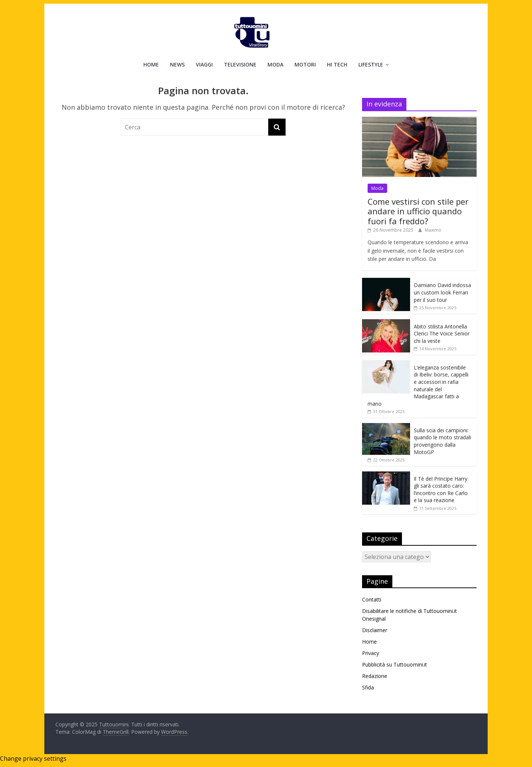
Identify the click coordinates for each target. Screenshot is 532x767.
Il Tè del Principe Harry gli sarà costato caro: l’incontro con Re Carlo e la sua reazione (441, 490)
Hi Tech (337, 64)
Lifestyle (371, 64)
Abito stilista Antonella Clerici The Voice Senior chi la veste (442, 334)
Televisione (240, 64)
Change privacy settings (33, 759)
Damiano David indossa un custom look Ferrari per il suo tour (442, 292)
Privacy (371, 653)
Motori (305, 64)
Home (151, 64)
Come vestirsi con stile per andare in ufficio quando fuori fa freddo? (418, 211)
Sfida (368, 687)
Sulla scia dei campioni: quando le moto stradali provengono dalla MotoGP (442, 441)
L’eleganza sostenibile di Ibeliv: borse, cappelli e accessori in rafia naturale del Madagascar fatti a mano (418, 386)
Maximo (433, 230)
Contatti (372, 599)
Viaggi (204, 64)
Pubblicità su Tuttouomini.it (395, 664)
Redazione (375, 676)
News (177, 64)
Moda (275, 64)
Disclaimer (375, 630)
